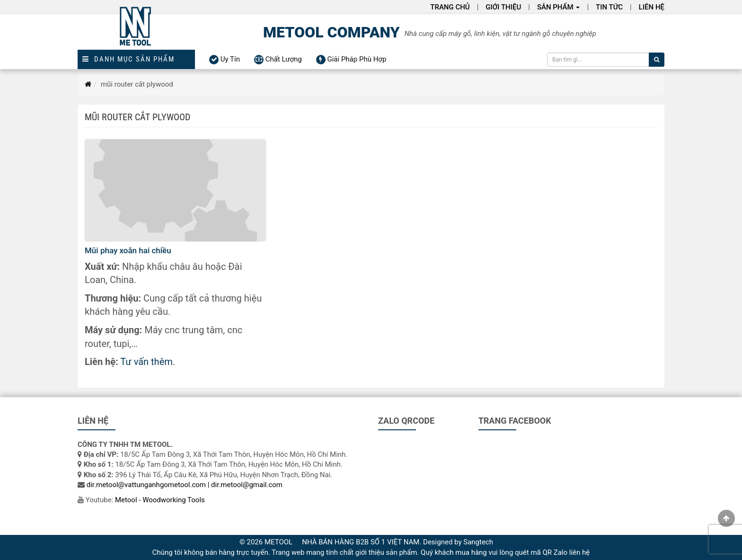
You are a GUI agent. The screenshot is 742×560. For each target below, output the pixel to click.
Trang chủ (450, 7)
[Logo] (136, 32)
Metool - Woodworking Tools (160, 500)
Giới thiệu (503, 7)
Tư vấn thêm (146, 362)
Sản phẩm (559, 7)
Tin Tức (609, 7)
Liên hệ (652, 7)
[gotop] (726, 518)
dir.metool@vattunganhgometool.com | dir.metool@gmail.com (185, 485)
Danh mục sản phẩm (128, 59)
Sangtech (478, 542)
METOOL (278, 542)
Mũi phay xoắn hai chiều (128, 250)
